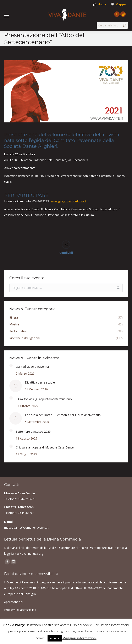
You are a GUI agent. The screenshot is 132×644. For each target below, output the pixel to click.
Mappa (121, 4)
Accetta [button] (55, 638)
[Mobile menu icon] (7, 16)
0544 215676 (27, 499)
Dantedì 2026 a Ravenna (32, 367)
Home (102, 4)
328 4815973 (88, 548)
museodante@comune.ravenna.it (26, 528)
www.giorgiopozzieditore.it (68, 201)
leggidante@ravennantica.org (24, 554)
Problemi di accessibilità (20, 610)
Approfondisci (13, 602)
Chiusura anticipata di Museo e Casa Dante (45, 447)
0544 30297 (26, 513)
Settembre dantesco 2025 (33, 432)
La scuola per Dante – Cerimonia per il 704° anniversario (63, 415)
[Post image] (11, 365)
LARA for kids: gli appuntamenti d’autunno (44, 399)
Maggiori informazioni (79, 638)
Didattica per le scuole (40, 382)
